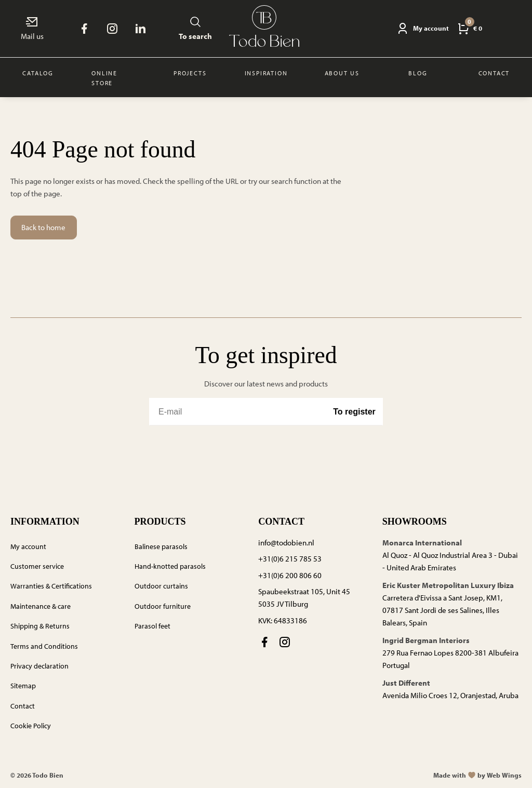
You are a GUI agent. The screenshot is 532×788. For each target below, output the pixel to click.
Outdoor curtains (161, 586)
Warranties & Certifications (51, 586)
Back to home (43, 227)
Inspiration (266, 73)
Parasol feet (152, 626)
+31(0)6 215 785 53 (290, 559)
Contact (494, 73)
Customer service (37, 566)
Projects (190, 73)
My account (28, 546)
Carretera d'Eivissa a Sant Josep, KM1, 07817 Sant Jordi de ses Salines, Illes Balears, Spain (442, 610)
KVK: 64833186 (283, 620)
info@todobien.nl (286, 543)
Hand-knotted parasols (170, 566)
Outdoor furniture (163, 606)
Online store (104, 78)
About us (342, 73)
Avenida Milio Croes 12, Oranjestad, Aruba (450, 695)
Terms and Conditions (44, 646)
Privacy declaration (39, 666)
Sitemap (23, 686)
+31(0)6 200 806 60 (290, 575)
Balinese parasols (161, 546)
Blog (418, 73)
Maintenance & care (41, 606)
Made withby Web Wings (477, 775)
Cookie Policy (31, 726)
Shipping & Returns (40, 626)
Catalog (38, 73)
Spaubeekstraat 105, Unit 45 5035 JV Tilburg (304, 598)
